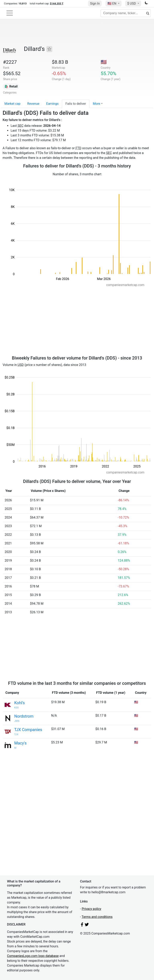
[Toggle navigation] (10, 13)
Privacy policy (91, 909)
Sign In (95, 4)
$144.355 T (57, 4)
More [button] (97, 104)
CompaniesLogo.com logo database (33, 956)
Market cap (12, 104)
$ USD (132, 4)
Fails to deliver (76, 104)
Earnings (52, 104)
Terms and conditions (97, 917)
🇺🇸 (112, 4)
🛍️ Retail (11, 86)
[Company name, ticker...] (126, 13)
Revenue (33, 104)
